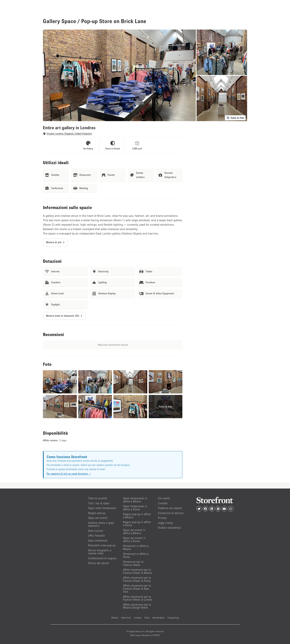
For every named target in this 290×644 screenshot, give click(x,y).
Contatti (163, 503)
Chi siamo (164, 498)
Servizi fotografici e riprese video (100, 552)
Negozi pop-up (97, 513)
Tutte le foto (235, 118)
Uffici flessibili (97, 536)
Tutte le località (97, 498)
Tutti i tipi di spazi (99, 503)
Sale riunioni (96, 531)
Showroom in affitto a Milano (136, 547)
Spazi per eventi (98, 518)
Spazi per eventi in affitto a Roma (134, 539)
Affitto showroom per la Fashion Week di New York (137, 589)
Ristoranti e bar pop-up (102, 545)
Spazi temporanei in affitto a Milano (135, 500)
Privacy (162, 518)
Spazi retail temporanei (102, 508)
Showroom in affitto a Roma (136, 555)
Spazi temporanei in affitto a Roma (135, 508)
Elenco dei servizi (99, 563)
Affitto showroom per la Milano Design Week (137, 606)
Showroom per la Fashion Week (133, 563)
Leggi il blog (165, 523)
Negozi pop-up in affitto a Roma (137, 524)
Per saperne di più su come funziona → (69, 474)
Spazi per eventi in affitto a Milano (134, 532)
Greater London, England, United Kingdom (69, 134)
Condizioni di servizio (171, 513)
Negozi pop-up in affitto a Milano (137, 516)
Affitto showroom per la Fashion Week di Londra (138, 598)
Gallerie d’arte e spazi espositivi (101, 524)
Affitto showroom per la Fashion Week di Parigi (137, 579)
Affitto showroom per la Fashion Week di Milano (138, 571)
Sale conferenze (98, 541)
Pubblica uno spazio (170, 508)
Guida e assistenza (169, 528)
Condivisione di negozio (102, 558)
